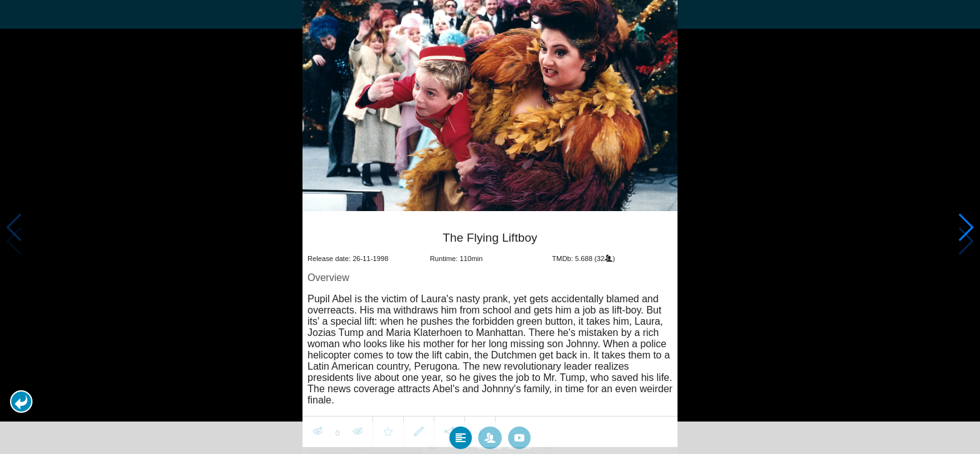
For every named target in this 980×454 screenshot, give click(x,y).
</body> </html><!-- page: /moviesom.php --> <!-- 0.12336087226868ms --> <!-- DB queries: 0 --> (490, 227)
